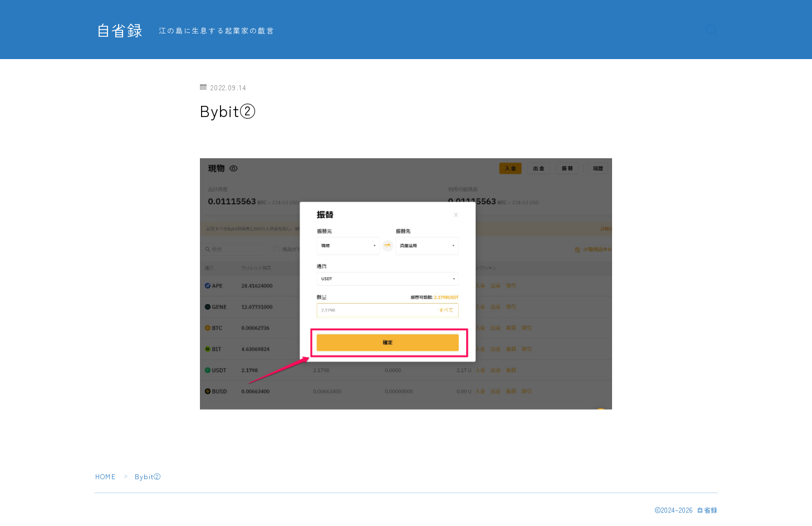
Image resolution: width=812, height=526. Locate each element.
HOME (106, 476)
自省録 (119, 30)
